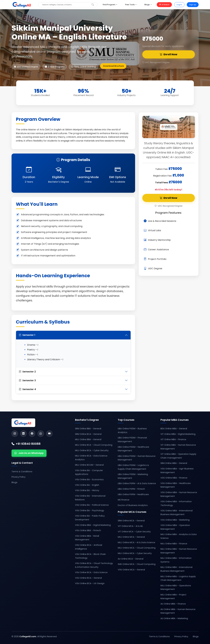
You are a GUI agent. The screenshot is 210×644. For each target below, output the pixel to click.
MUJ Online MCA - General (131, 537)
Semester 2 (27, 372)
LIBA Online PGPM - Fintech (131, 489)
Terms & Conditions (22, 472)
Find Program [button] (109, 5)
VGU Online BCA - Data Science (91, 572)
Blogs (14, 482)
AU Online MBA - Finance (173, 604)
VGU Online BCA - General (88, 578)
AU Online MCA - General (131, 559)
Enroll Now (169, 54)
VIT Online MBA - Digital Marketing (178, 434)
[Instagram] (15, 434)
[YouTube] (49, 434)
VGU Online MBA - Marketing (175, 520)
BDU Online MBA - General (174, 429)
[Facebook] (32, 434)
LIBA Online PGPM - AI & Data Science (137, 483)
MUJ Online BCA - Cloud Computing (94, 445)
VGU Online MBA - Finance (174, 478)
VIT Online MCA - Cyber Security (134, 532)
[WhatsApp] (41, 434)
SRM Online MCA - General (131, 521)
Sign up (193, 5)
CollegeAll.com (28, 636)
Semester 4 (27, 389)
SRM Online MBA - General (174, 463)
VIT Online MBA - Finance (173, 439)
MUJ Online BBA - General (88, 439)
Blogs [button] (147, 5)
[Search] (65, 5)
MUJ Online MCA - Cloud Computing (137, 548)
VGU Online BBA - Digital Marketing (93, 525)
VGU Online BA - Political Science (92, 505)
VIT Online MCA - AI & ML (130, 526)
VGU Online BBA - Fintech (88, 530)
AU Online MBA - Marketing (174, 618)
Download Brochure (114, 66)
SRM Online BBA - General (88, 429)
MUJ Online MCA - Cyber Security (135, 553)
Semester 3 (27, 380)
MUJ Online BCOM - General (89, 465)
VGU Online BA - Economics (89, 479)
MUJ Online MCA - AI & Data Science (136, 542)
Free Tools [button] (130, 5)
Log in (179, 5)
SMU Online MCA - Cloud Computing (137, 564)
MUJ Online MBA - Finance (174, 544)
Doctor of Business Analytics (133, 505)
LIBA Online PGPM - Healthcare (133, 494)
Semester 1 (27, 335)
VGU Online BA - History (87, 490)
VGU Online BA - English (87, 485)
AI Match (164, 5)
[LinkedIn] (23, 434)
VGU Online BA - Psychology (90, 510)
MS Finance (124, 500)
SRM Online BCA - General (88, 434)
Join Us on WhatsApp (29, 453)
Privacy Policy (18, 477)
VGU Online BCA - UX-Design (90, 583)
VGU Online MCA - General (131, 570)
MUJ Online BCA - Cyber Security (92, 450)
